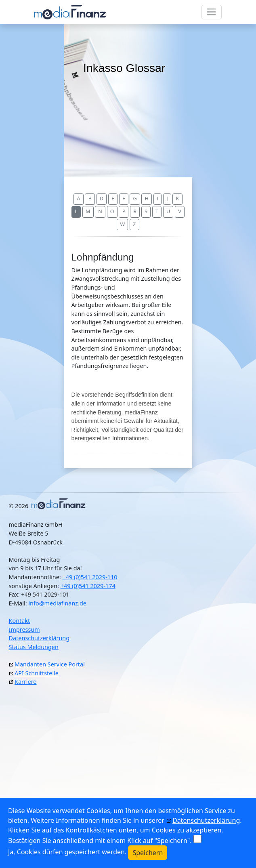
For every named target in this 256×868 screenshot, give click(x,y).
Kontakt (20, 621)
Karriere (25, 682)
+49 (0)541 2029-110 (90, 577)
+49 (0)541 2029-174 (88, 586)
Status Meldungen (34, 647)
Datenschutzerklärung (39, 638)
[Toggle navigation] (212, 12)
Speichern (148, 853)
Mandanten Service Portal (50, 664)
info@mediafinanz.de (57, 603)
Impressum (24, 629)
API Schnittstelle (37, 673)
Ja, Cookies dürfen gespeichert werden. (67, 852)
